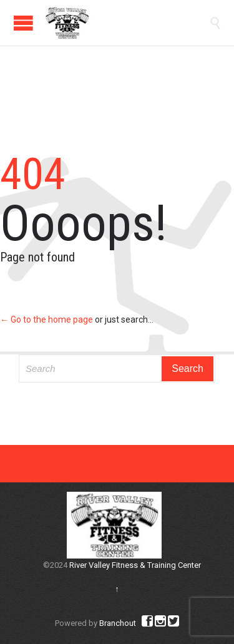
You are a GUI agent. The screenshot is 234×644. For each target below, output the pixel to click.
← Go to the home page (46, 320)
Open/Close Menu (23, 23)
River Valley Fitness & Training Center (135, 565)
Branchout (118, 623)
